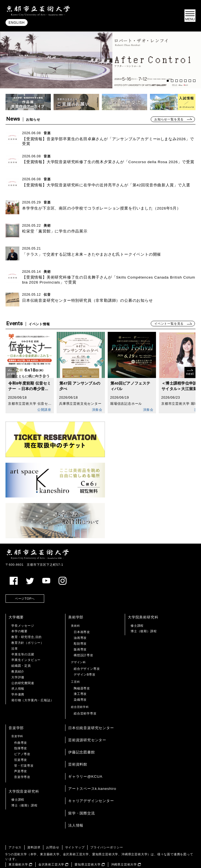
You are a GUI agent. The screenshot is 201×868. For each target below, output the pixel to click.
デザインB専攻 (85, 657)
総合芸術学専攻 (85, 696)
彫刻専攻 (80, 626)
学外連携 (18, 677)
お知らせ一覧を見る (169, 119)
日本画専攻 (82, 615)
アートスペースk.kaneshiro (92, 771)
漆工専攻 (80, 676)
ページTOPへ (25, 581)
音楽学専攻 (22, 759)
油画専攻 (80, 620)
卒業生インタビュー (26, 642)
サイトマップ (75, 830)
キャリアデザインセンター (91, 783)
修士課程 (137, 608)
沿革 (15, 631)
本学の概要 (19, 614)
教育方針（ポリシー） (28, 625)
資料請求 (34, 830)
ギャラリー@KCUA (85, 759)
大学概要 (16, 600)
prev (11, 374)
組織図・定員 (21, 648)
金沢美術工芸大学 (51, 847)
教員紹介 (18, 654)
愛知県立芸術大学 (88, 847)
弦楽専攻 (21, 742)
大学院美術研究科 (143, 600)
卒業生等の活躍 (23, 637)
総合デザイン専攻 (87, 651)
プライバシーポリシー (107, 830)
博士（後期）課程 (144, 614)
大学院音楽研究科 (24, 774)
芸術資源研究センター (87, 722)
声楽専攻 (21, 754)
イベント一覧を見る (169, 324)
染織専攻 (80, 682)
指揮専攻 (21, 731)
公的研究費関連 (23, 665)
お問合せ (53, 830)
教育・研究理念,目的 (27, 619)
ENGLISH (17, 23)
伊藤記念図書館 (82, 735)
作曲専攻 (21, 725)
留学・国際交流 (82, 796)
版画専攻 (80, 632)
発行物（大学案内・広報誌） (32, 682)
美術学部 (76, 600)
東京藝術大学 (18, 847)
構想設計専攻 (84, 637)
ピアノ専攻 (22, 736)
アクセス (15, 830)
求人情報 (18, 671)
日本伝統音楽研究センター (91, 710)
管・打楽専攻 (24, 748)
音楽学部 (16, 710)
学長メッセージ (23, 608)
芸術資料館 (78, 747)
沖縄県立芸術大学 (124, 847)
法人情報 (76, 808)
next (190, 374)
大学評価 (18, 660)
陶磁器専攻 (82, 671)
